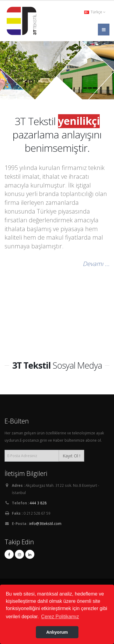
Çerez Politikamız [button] (60, 617)
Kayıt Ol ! (71, 456)
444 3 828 (38, 503)
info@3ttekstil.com (45, 523)
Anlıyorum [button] (57, 632)
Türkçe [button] (95, 12)
